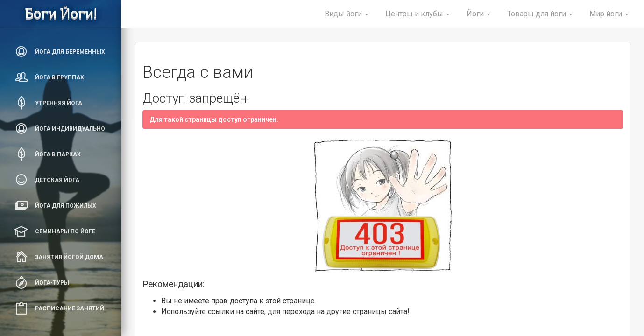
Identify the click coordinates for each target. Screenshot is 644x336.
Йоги (478, 14)
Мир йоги (609, 14)
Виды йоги (347, 14)
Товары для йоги (540, 14)
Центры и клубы (418, 14)
